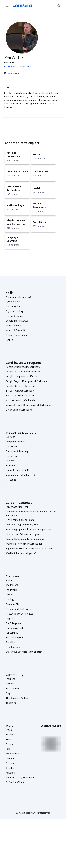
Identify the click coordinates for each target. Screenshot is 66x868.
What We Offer (13, 585)
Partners (10, 684)
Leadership (12, 590)
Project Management (17, 335)
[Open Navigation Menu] (7, 6)
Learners (10, 679)
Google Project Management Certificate (27, 381)
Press (9, 730)
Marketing (11, 480)
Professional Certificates (19, 609)
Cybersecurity (13, 302)
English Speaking (15, 316)
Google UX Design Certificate (21, 386)
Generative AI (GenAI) (17, 321)
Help (8, 749)
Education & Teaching (17, 451)
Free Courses (13, 647)
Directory (11, 768)
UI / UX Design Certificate (19, 410)
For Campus (12, 633)
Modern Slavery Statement (20, 778)
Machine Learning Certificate (21, 400)
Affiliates (10, 773)
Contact (10, 759)
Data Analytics (13, 307)
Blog (8, 693)
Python (9, 340)
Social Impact (13, 642)
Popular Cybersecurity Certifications (25, 539)
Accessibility (12, 754)
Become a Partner (15, 638)
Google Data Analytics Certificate (23, 372)
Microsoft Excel (14, 326)
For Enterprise (13, 623)
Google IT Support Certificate (21, 377)
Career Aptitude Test (17, 507)
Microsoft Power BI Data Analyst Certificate (28, 405)
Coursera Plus (13, 604)
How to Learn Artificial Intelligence (23, 534)
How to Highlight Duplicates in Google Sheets (29, 530)
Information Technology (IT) (20, 475)
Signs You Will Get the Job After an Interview (29, 549)
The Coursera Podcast (18, 698)
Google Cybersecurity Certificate (23, 367)
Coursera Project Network (18, 67)
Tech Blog (11, 703)
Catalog (10, 600)
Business (10, 437)
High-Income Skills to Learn (20, 520)
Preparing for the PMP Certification (24, 544)
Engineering (12, 456)
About (9, 580)
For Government (14, 628)
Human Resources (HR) (18, 470)
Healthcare (11, 466)
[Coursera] (22, 6)
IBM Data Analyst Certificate (20, 391)
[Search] (59, 6)
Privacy (10, 744)
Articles (10, 763)
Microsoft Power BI (15, 330)
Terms (9, 739)
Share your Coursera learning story (24, 652)
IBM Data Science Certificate (21, 396)
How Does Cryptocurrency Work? (23, 525)
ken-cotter (14, 74)
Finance (10, 461)
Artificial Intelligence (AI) (18, 297)
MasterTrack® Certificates (19, 614)
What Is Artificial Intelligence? (21, 553)
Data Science (12, 447)
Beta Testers (13, 689)
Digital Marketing (14, 311)
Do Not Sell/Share (15, 782)
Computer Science (15, 442)
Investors (11, 735)
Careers (10, 595)
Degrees (10, 619)
